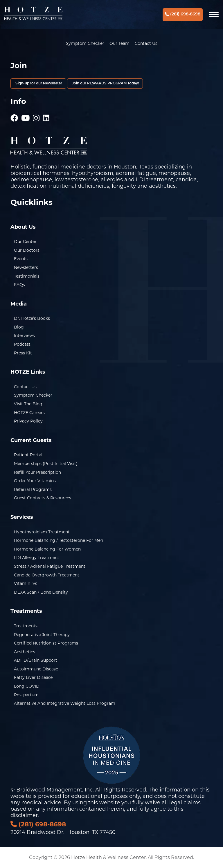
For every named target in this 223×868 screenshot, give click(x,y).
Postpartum (26, 695)
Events (21, 259)
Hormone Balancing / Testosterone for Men (59, 540)
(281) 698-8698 (183, 14)
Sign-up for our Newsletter (38, 84)
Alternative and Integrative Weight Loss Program (65, 703)
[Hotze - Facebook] (14, 115)
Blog (19, 327)
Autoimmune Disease (36, 669)
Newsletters (26, 267)
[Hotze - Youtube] (25, 115)
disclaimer (24, 815)
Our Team (119, 43)
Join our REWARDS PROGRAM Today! (105, 84)
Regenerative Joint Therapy (42, 635)
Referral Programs (33, 489)
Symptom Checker (85, 43)
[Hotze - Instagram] (36, 115)
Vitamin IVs (26, 583)
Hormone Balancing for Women (47, 549)
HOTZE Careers (29, 413)
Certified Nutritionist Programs (46, 643)
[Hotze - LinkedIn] (46, 115)
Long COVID (27, 686)
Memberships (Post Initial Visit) (46, 464)
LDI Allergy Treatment (37, 558)
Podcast (22, 344)
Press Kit (23, 353)
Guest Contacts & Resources (43, 498)
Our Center (25, 242)
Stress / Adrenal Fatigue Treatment (50, 566)
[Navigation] (214, 15)
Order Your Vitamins (35, 481)
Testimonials (27, 276)
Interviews (24, 336)
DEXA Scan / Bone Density (41, 592)
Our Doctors (27, 250)
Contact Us (146, 43)
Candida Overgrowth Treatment (47, 575)
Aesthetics (25, 652)
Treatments (26, 626)
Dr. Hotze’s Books (32, 318)
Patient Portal (28, 455)
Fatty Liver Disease (33, 677)
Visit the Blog (28, 404)
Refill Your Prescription (37, 472)
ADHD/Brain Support (36, 660)
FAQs (19, 285)
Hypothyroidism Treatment (42, 532)
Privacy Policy (28, 421)
